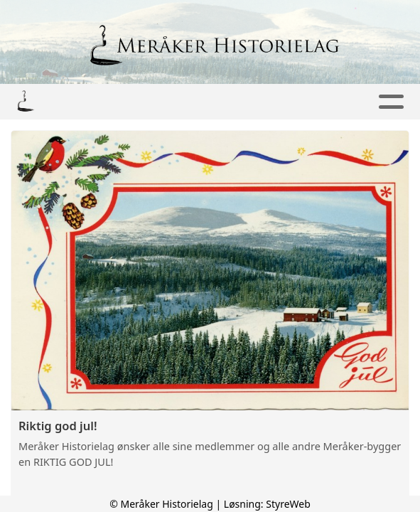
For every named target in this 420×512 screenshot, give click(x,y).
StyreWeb (288, 504)
